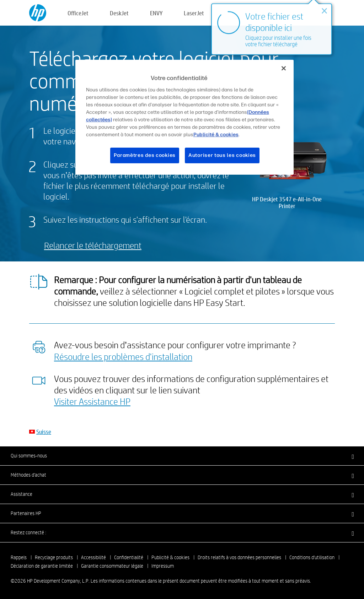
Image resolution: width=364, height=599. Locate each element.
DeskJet (119, 13)
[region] (184, 117)
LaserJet (194, 13)
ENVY (156, 13)
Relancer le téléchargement (93, 245)
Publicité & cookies (170, 557)
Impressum (163, 566)
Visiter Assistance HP (92, 401)
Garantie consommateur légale (112, 566)
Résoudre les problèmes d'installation (123, 356)
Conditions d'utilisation (312, 557)
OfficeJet (78, 13)
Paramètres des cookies (145, 155)
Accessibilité (93, 557)
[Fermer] (284, 68)
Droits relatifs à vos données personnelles (239, 557)
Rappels (19, 557)
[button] (182, 456)
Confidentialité (129, 557)
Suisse (44, 432)
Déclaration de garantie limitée (42, 566)
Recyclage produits (54, 557)
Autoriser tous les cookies (222, 155)
